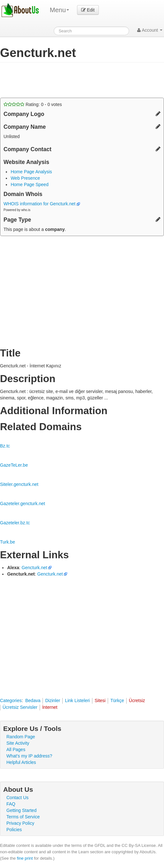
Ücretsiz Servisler (20, 707)
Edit (88, 10)
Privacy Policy (20, 823)
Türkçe (117, 700)
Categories (11, 700)
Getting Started (21, 810)
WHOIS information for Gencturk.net (42, 204)
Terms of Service (23, 817)
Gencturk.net (35, 568)
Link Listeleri (77, 700)
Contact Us (17, 798)
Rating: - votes (33, 104)
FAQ (11, 804)
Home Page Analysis (31, 172)
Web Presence (25, 178)
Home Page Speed (29, 184)
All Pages (16, 749)
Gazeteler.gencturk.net (23, 504)
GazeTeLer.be (14, 465)
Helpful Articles (21, 762)
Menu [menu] (59, 10)
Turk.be (8, 542)
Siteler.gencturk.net (19, 484)
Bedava (33, 700)
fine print (25, 858)
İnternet (50, 707)
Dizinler (53, 700)
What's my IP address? (29, 756)
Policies (14, 830)
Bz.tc (5, 446)
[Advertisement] (51, 80)
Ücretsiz (137, 700)
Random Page (21, 737)
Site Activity (18, 743)
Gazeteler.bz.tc (15, 523)
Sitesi (100, 700)
